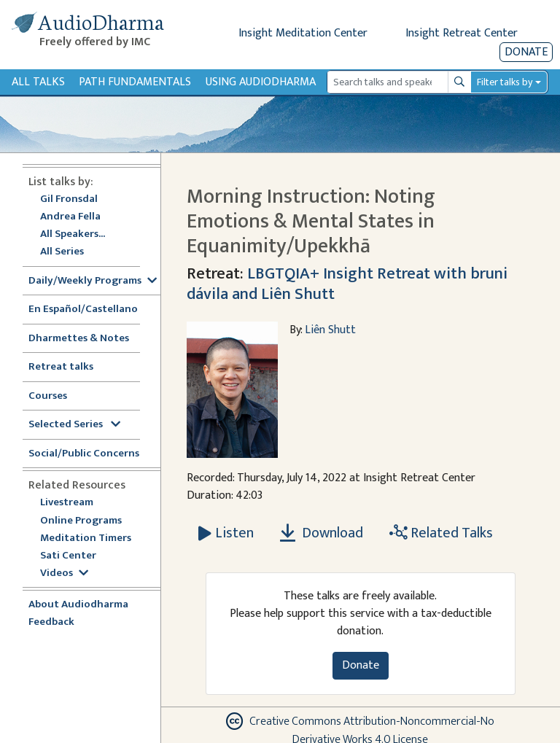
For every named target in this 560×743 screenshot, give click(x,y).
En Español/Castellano (83, 310)
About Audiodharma (78, 605)
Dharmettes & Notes (79, 339)
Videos (64, 573)
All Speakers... (73, 234)
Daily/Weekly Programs (93, 281)
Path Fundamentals (135, 82)
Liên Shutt (330, 330)
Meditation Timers (86, 538)
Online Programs (81, 521)
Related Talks (441, 533)
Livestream (67, 503)
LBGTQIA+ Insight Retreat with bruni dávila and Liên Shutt (347, 283)
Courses (48, 396)
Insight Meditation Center (303, 33)
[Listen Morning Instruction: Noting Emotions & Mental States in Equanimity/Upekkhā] (226, 533)
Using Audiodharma (261, 82)
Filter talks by (505, 82)
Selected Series (74, 425)
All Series (62, 252)
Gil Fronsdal (69, 199)
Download (322, 533)
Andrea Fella (70, 217)
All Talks (38, 82)
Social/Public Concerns (84, 454)
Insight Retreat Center (462, 33)
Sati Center (68, 556)
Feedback (51, 622)
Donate (526, 52)
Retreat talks (61, 367)
